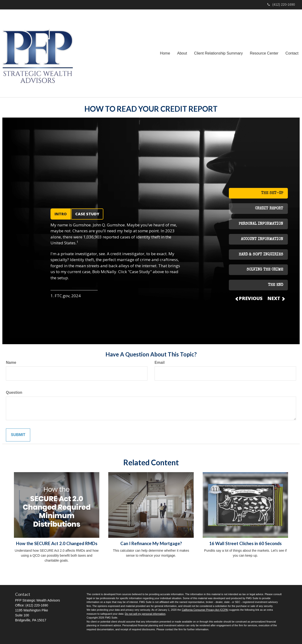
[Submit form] (18, 435)
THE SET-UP (272, 193)
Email (160, 362)
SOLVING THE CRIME (265, 270)
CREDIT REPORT (269, 209)
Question (14, 392)
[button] (182, 53)
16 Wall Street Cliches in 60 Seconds (245, 543)
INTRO (61, 214)
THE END (276, 285)
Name (11, 362)
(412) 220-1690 (281, 4)
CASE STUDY (87, 214)
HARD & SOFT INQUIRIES (261, 255)
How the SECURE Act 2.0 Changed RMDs (57, 543)
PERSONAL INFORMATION (261, 224)
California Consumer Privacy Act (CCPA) (205, 610)
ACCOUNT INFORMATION (262, 239)
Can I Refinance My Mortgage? (151, 543)
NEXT (276, 298)
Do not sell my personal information (145, 614)
